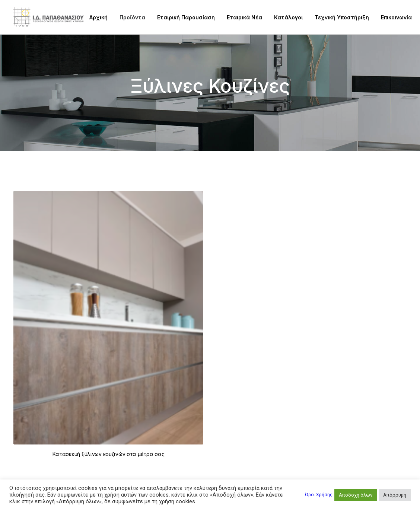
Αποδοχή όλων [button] (356, 495)
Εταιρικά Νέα (244, 17)
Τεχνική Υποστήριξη (342, 17)
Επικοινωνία (396, 17)
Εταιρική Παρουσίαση (186, 17)
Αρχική (98, 17)
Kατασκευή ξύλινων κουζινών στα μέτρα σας (109, 454)
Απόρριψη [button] (395, 495)
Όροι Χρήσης (319, 495)
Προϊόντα (132, 17)
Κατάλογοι (288, 17)
